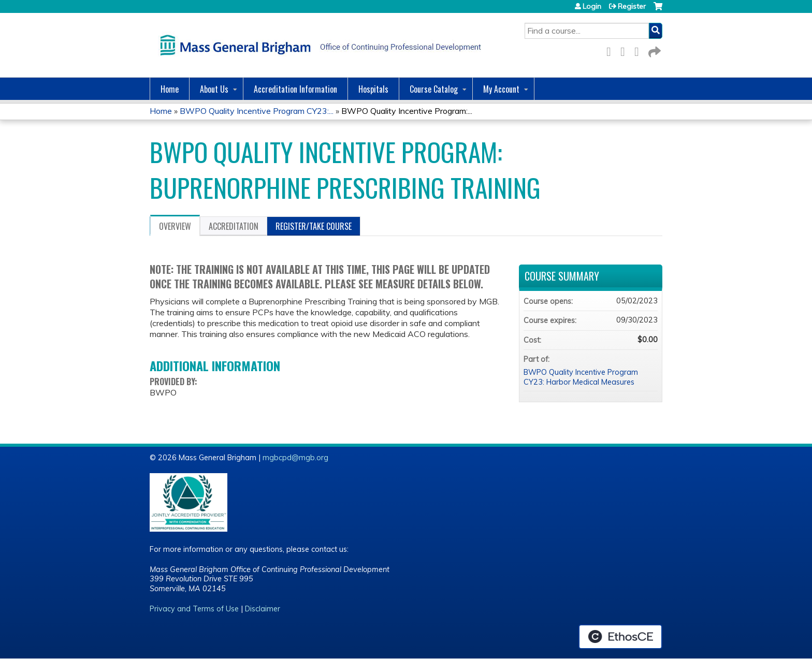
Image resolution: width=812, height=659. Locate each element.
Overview (175, 226)
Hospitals (373, 89)
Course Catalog (434, 89)
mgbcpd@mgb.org (295, 458)
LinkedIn (640, 50)
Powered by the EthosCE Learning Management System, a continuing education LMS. (620, 637)
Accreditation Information (295, 89)
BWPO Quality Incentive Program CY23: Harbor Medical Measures (581, 377)
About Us (214, 89)
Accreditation (234, 226)
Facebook (612, 50)
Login (592, 6)
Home (170, 89)
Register (632, 6)
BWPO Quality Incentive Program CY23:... (257, 111)
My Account (501, 89)
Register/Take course (314, 226)
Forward (654, 50)
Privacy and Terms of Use (194, 609)
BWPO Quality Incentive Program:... (407, 111)
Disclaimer (263, 609)
